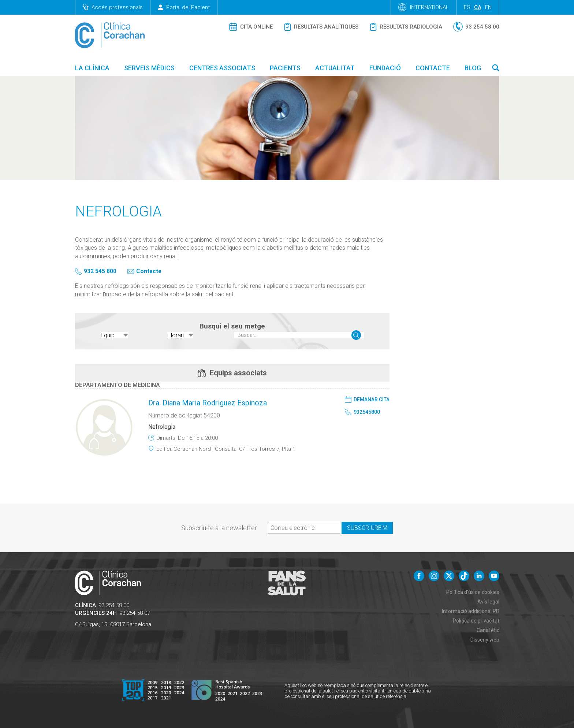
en (488, 7)
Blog (473, 68)
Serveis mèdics (149, 68)
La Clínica (92, 68)
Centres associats (222, 68)
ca (478, 7)
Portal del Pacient (184, 7)
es (467, 7)
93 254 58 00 (114, 604)
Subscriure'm (367, 526)
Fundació (385, 68)
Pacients (285, 68)
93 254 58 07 (135, 612)
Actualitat (335, 68)
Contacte (433, 68)
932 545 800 (100, 272)
